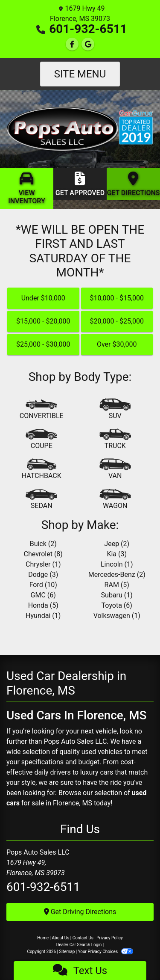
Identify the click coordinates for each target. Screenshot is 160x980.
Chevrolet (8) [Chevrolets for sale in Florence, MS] (43, 554)
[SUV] (115, 410)
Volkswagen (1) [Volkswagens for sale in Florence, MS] (117, 616)
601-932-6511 (88, 29)
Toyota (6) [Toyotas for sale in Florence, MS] (117, 605)
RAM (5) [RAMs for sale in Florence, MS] (117, 585)
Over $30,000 (117, 344)
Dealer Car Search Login (79, 945)
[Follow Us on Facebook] (72, 44)
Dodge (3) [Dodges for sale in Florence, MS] (43, 575)
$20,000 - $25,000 (117, 321)
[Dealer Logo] (80, 129)
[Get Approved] (80, 184)
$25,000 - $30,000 (43, 344)
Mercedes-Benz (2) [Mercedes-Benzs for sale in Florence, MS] (117, 575)
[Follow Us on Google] (88, 44)
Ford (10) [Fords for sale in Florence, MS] (43, 585)
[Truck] (115, 440)
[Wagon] (115, 499)
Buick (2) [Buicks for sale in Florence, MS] (43, 544)
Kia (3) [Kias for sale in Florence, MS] (117, 554)
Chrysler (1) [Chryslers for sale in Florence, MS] (43, 564)
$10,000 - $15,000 (117, 298)
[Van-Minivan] (115, 469)
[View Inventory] (27, 188)
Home (43, 938)
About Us (61, 938)
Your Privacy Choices (106, 952)
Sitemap (67, 952)
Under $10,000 (43, 298)
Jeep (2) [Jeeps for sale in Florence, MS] (117, 544)
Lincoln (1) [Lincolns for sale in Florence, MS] (117, 564)
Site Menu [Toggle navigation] (80, 74)
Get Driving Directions (80, 912)
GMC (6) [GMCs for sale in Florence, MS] (43, 595)
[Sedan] (41, 499)
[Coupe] (41, 440)
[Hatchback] (42, 469)
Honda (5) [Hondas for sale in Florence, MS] (43, 605)
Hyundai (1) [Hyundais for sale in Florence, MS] (43, 616)
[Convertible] (42, 410)
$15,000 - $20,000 (43, 321)
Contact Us (83, 938)
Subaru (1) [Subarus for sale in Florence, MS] (117, 595)
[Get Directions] (133, 184)
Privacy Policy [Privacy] (110, 938)
